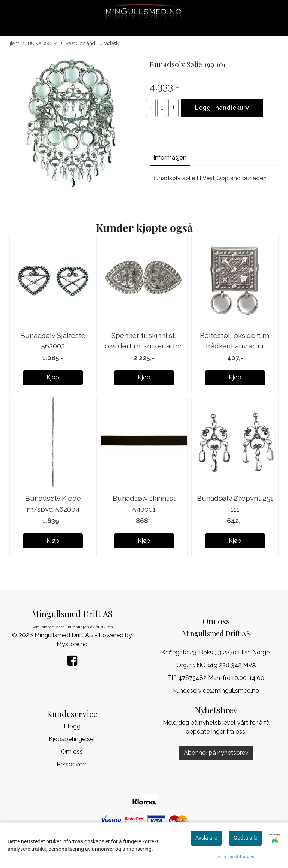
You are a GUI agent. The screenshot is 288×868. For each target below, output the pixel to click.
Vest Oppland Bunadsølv (90, 44)
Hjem (13, 43)
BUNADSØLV (40, 44)
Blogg (72, 726)
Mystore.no (72, 644)
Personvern (72, 764)
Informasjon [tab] (170, 158)
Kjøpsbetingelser (72, 739)
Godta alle (245, 838)
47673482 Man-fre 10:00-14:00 (221, 678)
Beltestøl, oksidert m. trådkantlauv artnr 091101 (235, 346)
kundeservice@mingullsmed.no (216, 691)
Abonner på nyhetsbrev (216, 753)
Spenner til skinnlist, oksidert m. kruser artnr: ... (144, 346)
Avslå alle (206, 838)
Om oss (72, 752)
